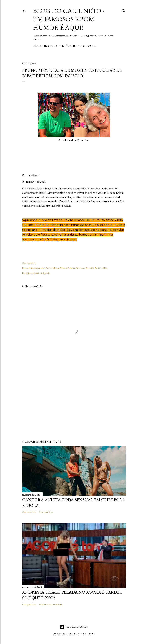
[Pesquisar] (124, 10)
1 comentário (46, 512)
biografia (40, 268)
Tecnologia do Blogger (74, 627)
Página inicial (44, 46)
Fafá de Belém (67, 268)
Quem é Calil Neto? (71, 46)
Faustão (90, 268)
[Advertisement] (74, 406)
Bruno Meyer (52, 268)
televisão (46, 273)
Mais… (92, 46)
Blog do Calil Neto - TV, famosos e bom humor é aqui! (69, 19)
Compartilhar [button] (29, 263)
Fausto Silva (101, 268)
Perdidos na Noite (31, 273)
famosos (80, 268)
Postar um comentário (51, 604)
